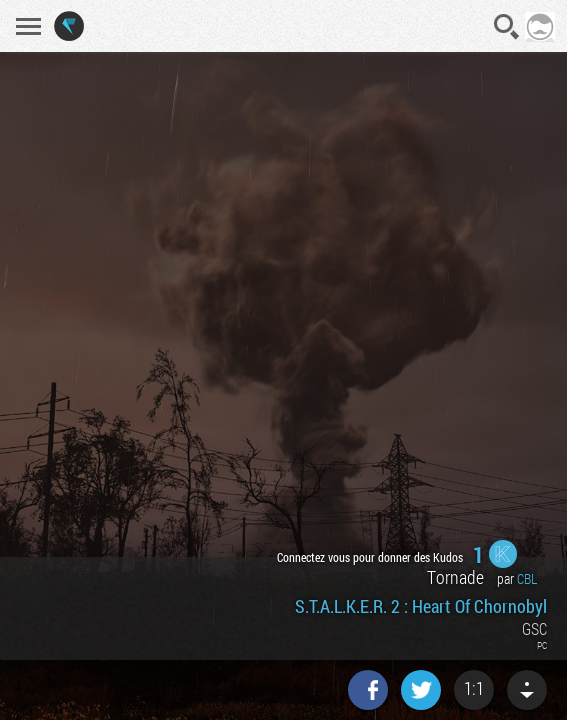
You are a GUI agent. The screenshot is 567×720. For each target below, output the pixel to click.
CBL (527, 578)
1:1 (474, 688)
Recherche (507, 27)
